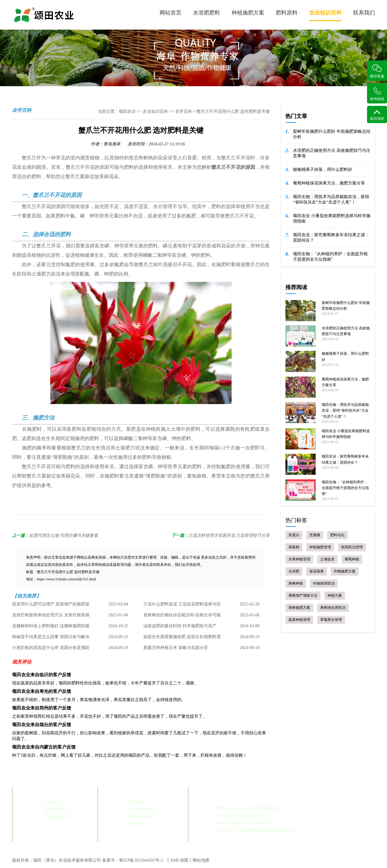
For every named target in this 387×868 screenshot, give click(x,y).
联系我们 (364, 13)
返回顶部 (377, 115)
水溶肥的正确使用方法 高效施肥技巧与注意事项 (332, 153)
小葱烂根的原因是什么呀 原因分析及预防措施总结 (51, 649)
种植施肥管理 (320, 547)
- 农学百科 (136, 824)
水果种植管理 (299, 559)
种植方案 (335, 596)
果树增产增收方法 (303, 596)
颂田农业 (127, 111)
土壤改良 (327, 559)
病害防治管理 (352, 547)
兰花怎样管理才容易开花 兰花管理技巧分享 (229, 535)
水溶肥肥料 (207, 13)
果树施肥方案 (299, 608)
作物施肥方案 (345, 571)
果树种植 (296, 583)
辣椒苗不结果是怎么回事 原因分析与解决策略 (51, 638)
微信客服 (377, 71)
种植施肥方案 (248, 13)
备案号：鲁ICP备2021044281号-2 (133, 860)
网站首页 (171, 13)
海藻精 (294, 547)
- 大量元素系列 (55, 817)
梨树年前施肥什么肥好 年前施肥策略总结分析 (332, 134)
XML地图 (179, 860)
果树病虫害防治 (333, 608)
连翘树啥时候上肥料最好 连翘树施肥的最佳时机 (51, 628)
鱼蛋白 (294, 535)
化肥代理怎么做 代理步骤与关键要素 (63, 535)
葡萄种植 (352, 559)
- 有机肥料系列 (55, 809)
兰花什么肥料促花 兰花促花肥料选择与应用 (182, 606)
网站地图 (201, 860)
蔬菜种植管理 (299, 620)
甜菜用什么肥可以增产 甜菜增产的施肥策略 (51, 606)
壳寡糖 (315, 535)
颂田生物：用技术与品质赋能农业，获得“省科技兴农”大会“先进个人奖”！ (331, 199)
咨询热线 (377, 94)
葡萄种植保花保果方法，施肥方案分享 (329, 183)
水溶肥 (294, 571)
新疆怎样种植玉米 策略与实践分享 (176, 648)
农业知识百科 (325, 15)
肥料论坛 (337, 535)
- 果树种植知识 (141, 817)
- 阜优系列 (51, 802)
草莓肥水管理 (331, 620)
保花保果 (317, 571)
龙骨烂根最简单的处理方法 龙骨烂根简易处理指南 (51, 617)
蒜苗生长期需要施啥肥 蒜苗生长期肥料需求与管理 (182, 638)
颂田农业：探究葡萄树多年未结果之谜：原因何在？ (331, 238)
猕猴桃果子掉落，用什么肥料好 (323, 170)
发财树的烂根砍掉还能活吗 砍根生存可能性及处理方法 (182, 617)
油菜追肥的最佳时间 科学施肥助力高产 (180, 626)
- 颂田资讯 (136, 802)
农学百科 (184, 111)
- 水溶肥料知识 (141, 809)
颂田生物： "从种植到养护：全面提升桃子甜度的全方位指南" (330, 257)
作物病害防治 (324, 583)
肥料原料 (287, 13)
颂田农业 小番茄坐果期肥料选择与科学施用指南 (332, 219)
